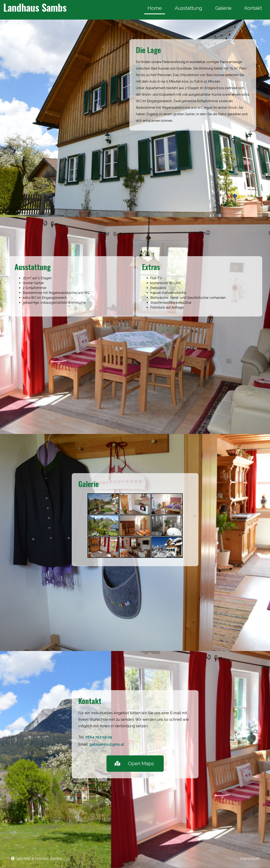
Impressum (250, 859)
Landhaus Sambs (35, 7)
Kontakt (253, 8)
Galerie (223, 8)
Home (155, 8)
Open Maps (134, 763)
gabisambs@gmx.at (107, 744)
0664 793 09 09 (99, 737)
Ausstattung (188, 8)
